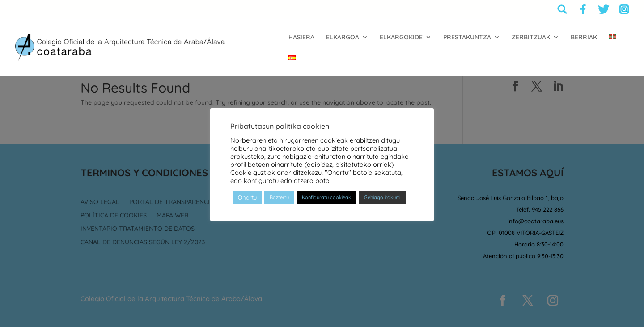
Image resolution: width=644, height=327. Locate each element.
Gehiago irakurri (382, 197)
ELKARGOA (343, 38)
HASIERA (301, 38)
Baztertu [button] (279, 197)
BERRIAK (584, 38)
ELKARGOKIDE (401, 38)
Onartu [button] (247, 197)
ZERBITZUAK (531, 38)
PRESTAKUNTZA (467, 38)
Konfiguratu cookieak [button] (326, 197)
